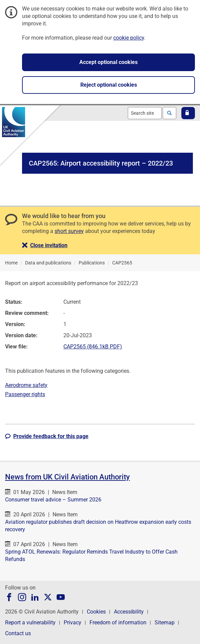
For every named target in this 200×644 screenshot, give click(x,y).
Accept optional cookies (108, 62)
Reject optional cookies (109, 85)
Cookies (96, 612)
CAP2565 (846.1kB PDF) (93, 347)
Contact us (18, 633)
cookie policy (129, 38)
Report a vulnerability (30, 622)
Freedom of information (118, 622)
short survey (69, 231)
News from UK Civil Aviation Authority (67, 477)
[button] (188, 113)
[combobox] (145, 113)
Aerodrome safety (26, 385)
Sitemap (165, 622)
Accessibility (129, 612)
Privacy (73, 622)
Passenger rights (25, 394)
